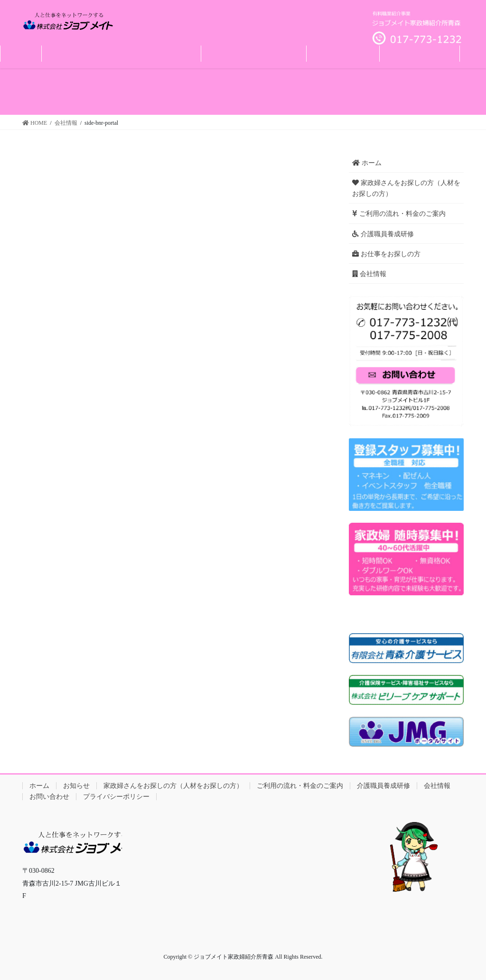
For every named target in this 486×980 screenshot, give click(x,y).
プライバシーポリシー (116, 797)
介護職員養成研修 (383, 234)
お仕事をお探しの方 (386, 254)
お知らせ (76, 786)
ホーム (367, 163)
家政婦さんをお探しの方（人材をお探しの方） (406, 188)
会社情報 (369, 274)
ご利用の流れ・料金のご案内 (399, 214)
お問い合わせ (49, 797)
